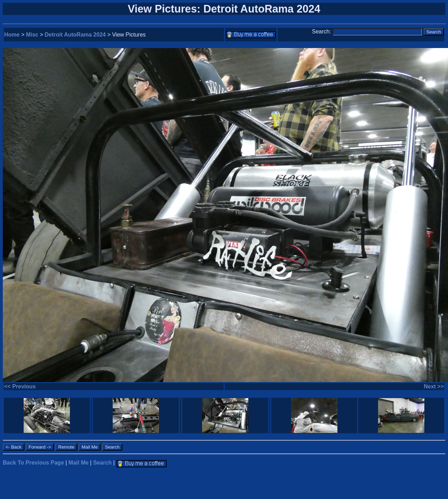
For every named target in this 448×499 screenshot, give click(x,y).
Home (12, 35)
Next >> (434, 386)
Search (102, 463)
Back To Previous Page (33, 463)
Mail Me (79, 463)
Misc (32, 35)
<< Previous (20, 386)
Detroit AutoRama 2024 (75, 35)
